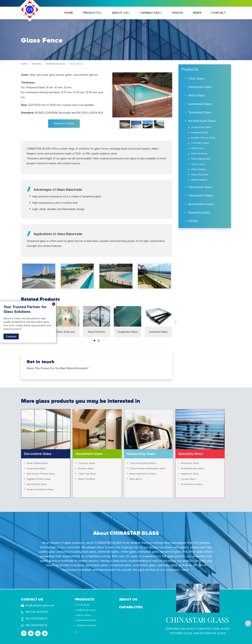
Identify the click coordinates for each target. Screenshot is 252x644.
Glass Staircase (66, 332)
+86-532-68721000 (37, 612)
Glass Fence (198, 164)
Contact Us (32, 599)
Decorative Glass (200, 187)
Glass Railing (198, 169)
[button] (94, 341)
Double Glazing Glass (203, 138)
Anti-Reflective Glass (193, 469)
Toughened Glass (127, 332)
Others (193, 221)
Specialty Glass (199, 213)
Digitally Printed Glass (39, 479)
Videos (177, 13)
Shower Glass (86, 469)
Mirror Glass (197, 95)
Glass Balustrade (201, 159)
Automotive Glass (201, 204)
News (197, 13)
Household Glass (200, 196)
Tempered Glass (200, 112)
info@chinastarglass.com (40, 605)
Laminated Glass (200, 104)
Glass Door (197, 148)
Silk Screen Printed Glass (41, 474)
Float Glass (196, 79)
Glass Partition (97, 332)
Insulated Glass (159, 332)
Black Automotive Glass (143, 474)
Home (69, 13)
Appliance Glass (190, 474)
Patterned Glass (200, 87)
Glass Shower (199, 154)
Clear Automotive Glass (143, 463)
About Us (128, 599)
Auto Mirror (136, 479)
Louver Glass (189, 479)
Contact (219, 13)
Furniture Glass (87, 463)
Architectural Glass (55, 64)
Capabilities (131, 607)
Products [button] (92, 13)
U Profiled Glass (200, 143)
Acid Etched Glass (37, 484)
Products (36, 64)
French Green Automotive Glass (148, 469)
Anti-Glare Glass (190, 463)
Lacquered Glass (36, 469)
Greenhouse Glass (192, 484)
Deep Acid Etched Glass (40, 490)
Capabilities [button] (150, 13)
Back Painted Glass (38, 463)
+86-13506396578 (37, 618)
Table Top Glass (87, 474)
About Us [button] (120, 13)
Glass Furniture (87, 479)
